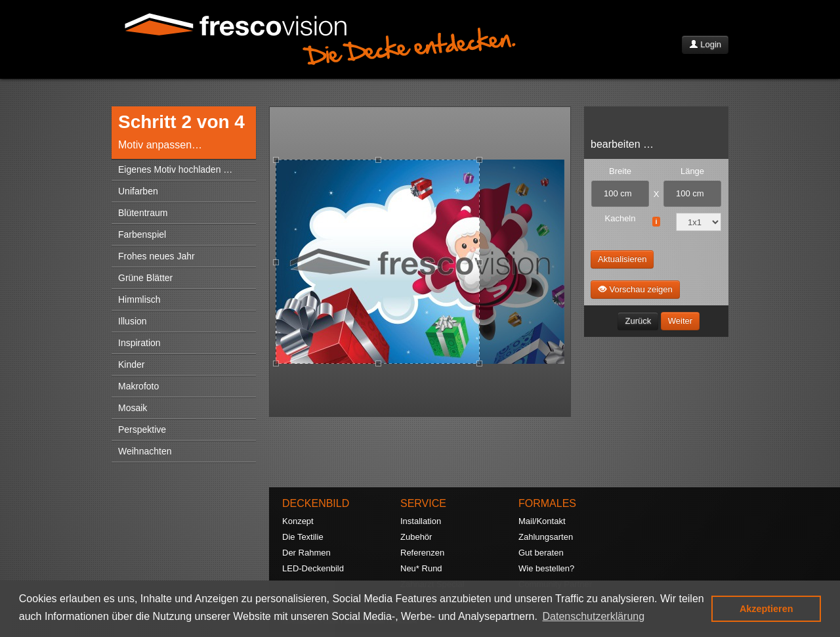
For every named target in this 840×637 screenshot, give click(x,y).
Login (705, 44)
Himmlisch (139, 299)
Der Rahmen (306, 553)
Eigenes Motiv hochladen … (175, 169)
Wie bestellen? (546, 568)
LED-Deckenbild (313, 568)
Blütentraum (143, 213)
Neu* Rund (421, 568)
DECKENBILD (316, 503)
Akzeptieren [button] (766, 609)
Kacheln (620, 218)
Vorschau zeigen (635, 289)
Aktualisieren (622, 259)
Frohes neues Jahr (157, 256)
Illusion (133, 321)
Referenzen (422, 553)
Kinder (131, 364)
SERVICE (423, 503)
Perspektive (142, 429)
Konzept (298, 521)
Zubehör (416, 537)
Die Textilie (303, 537)
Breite (620, 171)
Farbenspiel (142, 234)
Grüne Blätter (145, 278)
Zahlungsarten (546, 537)
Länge (692, 171)
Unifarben (138, 191)
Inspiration (139, 343)
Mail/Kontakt (542, 521)
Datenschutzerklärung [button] (594, 616)
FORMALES (547, 503)
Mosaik (133, 408)
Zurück (638, 321)
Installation (421, 521)
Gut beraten (541, 553)
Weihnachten (145, 451)
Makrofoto (138, 386)
